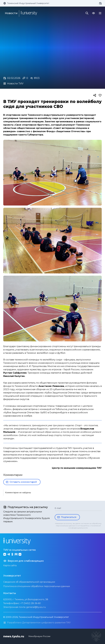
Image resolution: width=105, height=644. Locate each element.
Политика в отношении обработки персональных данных (37, 586)
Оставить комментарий (21, 482)
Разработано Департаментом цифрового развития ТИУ (37, 623)
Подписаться (67, 517)
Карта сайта (10, 565)
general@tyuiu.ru (36, 607)
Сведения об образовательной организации (29, 582)
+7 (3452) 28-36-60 (31, 603)
